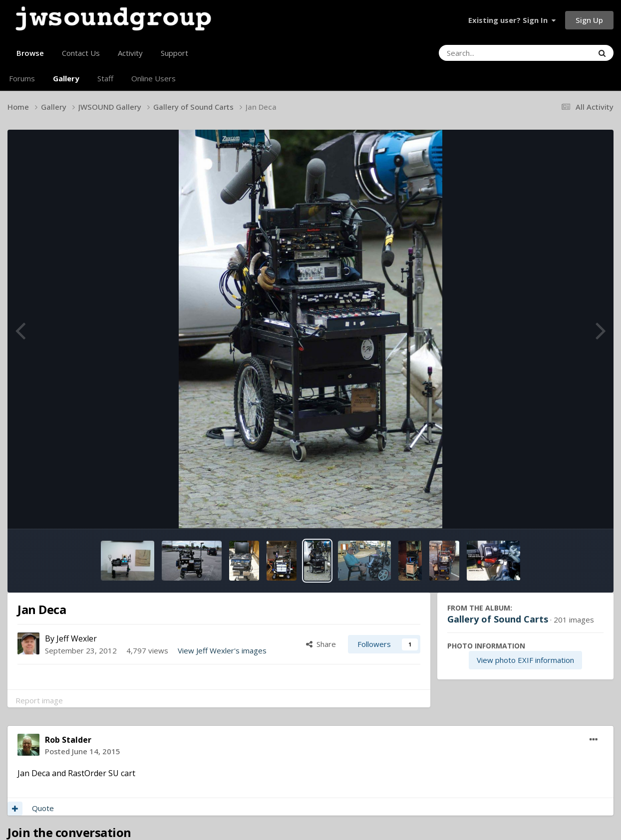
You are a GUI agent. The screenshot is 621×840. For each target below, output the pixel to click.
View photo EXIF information (525, 660)
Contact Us (81, 53)
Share (321, 644)
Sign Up (589, 20)
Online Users (154, 78)
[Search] (489, 53)
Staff (105, 78)
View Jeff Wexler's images (222, 650)
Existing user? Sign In (512, 20)
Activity (130, 53)
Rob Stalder (68, 740)
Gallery (66, 78)
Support (174, 53)
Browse (30, 57)
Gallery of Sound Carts (498, 619)
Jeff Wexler (77, 638)
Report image (39, 700)
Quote (43, 808)
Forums (22, 78)
